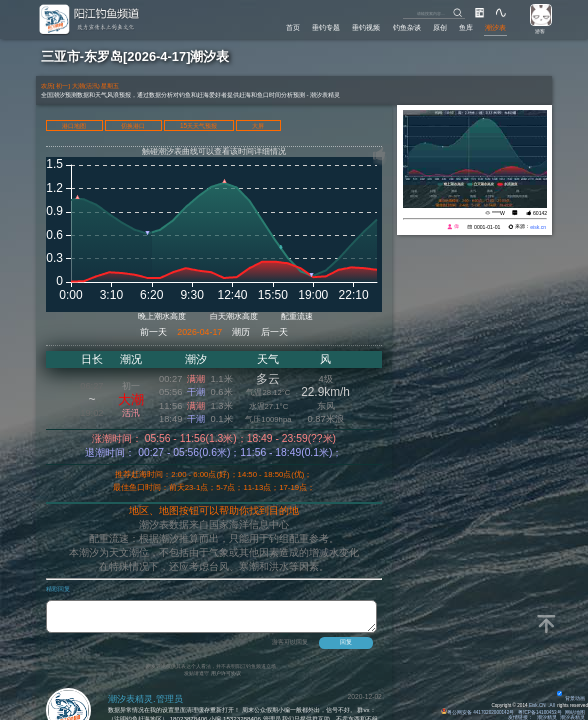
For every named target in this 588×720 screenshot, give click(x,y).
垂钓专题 (326, 27)
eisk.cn (538, 227)
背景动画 (571, 698)
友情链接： (520, 717)
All (552, 705)
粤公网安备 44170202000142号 (478, 712)
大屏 (258, 125)
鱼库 (466, 27)
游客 (540, 31)
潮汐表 (495, 27)
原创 (440, 27)
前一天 (153, 332)
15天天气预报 (198, 125)
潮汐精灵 (547, 717)
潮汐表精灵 (572, 717)
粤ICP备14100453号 (539, 712)
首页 (293, 27)
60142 (540, 213)
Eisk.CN (537, 705)
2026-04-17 (199, 332)
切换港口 (133, 125)
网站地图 (575, 712)
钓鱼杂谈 (407, 27)
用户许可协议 (226, 679)
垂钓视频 (366, 27)
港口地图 (74, 125)
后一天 (274, 332)
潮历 (241, 332)
